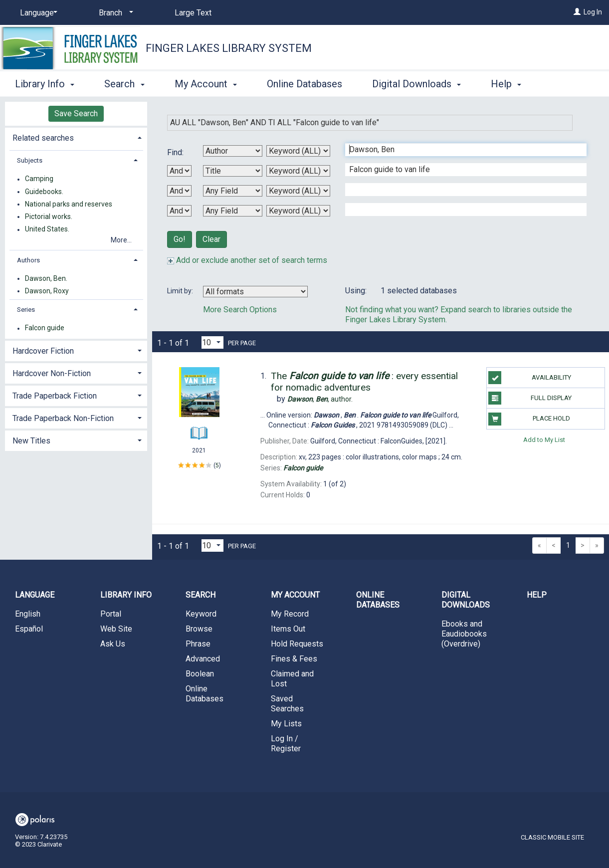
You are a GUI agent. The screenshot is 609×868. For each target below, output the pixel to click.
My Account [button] (206, 82)
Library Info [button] (45, 82)
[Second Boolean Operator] (179, 191)
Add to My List (544, 440)
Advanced (203, 659)
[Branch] (114, 13)
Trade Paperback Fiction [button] (55, 396)
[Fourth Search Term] (461, 210)
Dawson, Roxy (47, 291)
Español (29, 629)
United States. (47, 229)
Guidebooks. (44, 192)
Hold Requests (297, 644)
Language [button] (35, 595)
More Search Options (240, 310)
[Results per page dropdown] (212, 342)
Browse (199, 629)
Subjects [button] (30, 160)
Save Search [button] (76, 113)
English (28, 614)
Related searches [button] (43, 138)
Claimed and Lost (292, 679)
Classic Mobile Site (552, 837)
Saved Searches (287, 704)
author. (320, 399)
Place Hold (529, 419)
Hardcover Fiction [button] (43, 351)
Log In (593, 12)
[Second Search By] (233, 171)
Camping (39, 179)
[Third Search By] (233, 191)
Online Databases (304, 82)
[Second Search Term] (461, 170)
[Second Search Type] (298, 171)
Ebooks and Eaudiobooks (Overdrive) (464, 634)
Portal (111, 614)
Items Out (288, 629)
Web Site (116, 629)
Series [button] (26, 310)
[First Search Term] (461, 150)
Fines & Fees (294, 659)
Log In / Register (286, 744)
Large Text (193, 13)
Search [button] (124, 82)
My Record (290, 614)
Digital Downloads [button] (416, 82)
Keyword (201, 614)
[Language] (37, 13)
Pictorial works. (49, 217)
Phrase (198, 644)
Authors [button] (28, 260)
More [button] (510, 84)
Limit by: (181, 291)
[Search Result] (199, 395)
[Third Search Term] (461, 190)
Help (537, 595)
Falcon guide (45, 328)
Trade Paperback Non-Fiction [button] (63, 418)
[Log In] (577, 12)
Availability (529, 378)
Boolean (200, 674)
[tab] (76, 137)
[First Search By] (233, 151)
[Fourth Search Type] (298, 211)
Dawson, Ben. (46, 278)
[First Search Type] (298, 151)
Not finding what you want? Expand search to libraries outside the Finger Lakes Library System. (459, 315)
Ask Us (113, 644)
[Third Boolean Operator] (179, 211)
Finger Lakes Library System (229, 48)
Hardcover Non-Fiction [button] (52, 373)
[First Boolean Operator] (179, 171)
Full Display (530, 398)
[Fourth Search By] (233, 211)
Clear (211, 239)
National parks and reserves (69, 204)
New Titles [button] (31, 441)
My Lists (286, 724)
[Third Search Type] (298, 191)
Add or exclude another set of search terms (247, 260)
